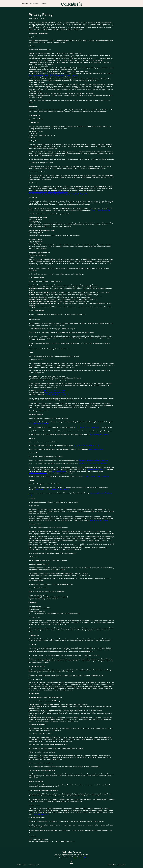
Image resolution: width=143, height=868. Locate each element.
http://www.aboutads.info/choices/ (97, 469)
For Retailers (34, 4)
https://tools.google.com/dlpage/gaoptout (87, 427)
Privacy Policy (83, 858)
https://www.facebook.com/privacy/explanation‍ (96, 477)
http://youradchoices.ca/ (59, 471)
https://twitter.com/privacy (96, 449)
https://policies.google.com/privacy (100, 520)
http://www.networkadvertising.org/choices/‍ (56, 391)
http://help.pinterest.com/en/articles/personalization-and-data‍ (53, 489)
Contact (44, 4)
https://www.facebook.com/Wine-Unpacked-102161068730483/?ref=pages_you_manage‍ (54, 75)
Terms (75, 858)
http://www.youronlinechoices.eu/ (38, 473)
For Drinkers (24, 4)
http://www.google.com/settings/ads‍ (39, 424)
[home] (71, 4)
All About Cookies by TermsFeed (100, 210)
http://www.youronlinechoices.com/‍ (55, 393)
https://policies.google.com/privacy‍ (100, 435)
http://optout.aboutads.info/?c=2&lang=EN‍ (57, 394)
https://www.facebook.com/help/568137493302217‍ (93, 464)
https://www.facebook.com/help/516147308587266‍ (94, 460)
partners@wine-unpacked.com (40, 814)
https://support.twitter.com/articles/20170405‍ (86, 446)
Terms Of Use (112, 865)
